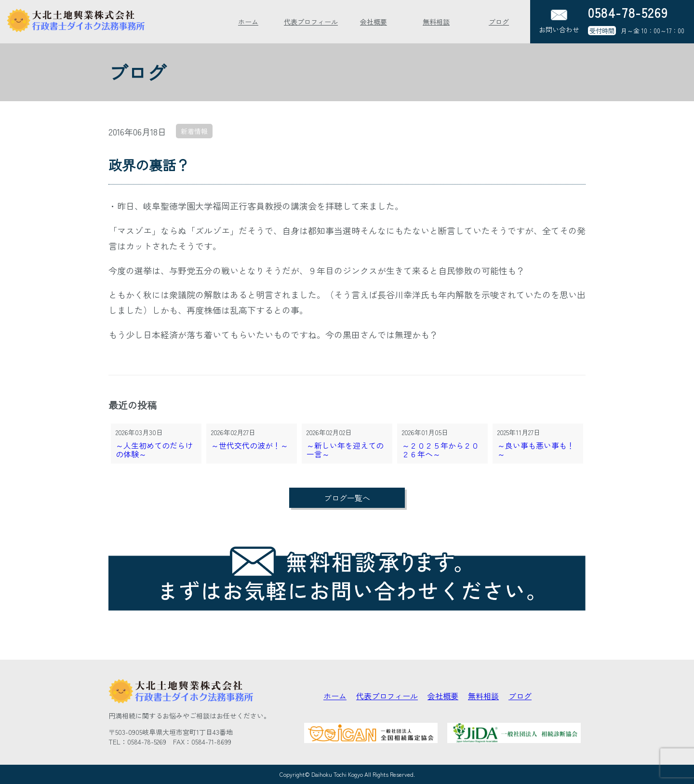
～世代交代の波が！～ (250, 446)
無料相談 (436, 22)
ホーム (248, 22)
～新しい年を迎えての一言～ (345, 450)
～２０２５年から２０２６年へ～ (440, 450)
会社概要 (374, 22)
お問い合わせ (559, 22)
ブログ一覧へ (347, 498)
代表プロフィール (311, 22)
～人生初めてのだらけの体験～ (154, 450)
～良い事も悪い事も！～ (536, 450)
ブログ (499, 22)
